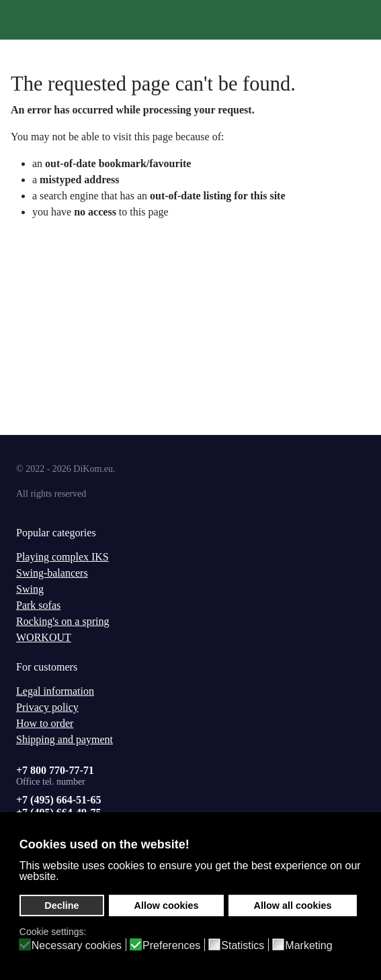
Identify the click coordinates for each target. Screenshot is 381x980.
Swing (30, 589)
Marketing (308, 946)
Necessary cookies (77, 946)
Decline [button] (61, 905)
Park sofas (38, 605)
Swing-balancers (52, 573)
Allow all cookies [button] (293, 905)
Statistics (243, 946)
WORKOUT (44, 637)
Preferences (171, 946)
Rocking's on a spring (62, 621)
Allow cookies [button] (167, 905)
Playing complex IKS (62, 557)
